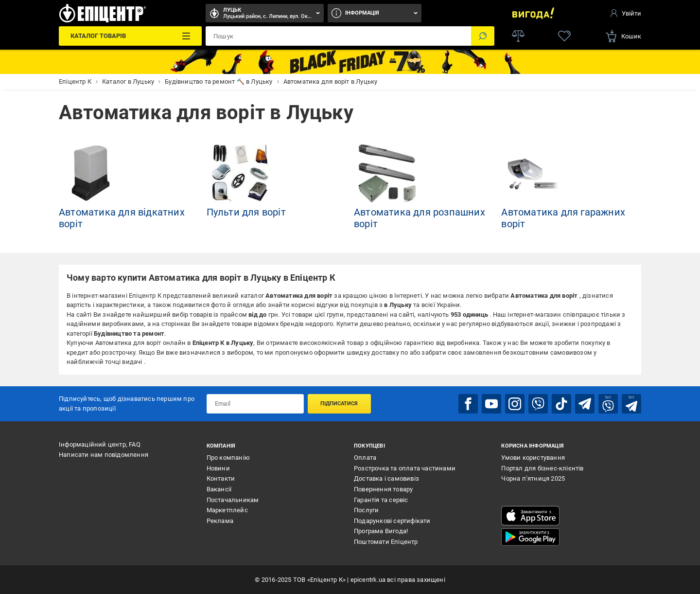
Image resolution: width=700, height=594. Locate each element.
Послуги (366, 510)
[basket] (623, 36)
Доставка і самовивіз (386, 478)
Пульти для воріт (246, 212)
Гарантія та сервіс (381, 500)
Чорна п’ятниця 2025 (533, 478)
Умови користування (533, 458)
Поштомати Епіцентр (386, 542)
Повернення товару (383, 489)
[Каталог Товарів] (130, 36)
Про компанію (228, 458)
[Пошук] (483, 36)
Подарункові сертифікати (392, 521)
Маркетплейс (227, 510)
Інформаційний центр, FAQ (100, 444)
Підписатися (339, 404)
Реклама (220, 521)
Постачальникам (233, 500)
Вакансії (219, 489)
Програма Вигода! (381, 531)
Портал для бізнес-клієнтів (542, 468)
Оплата (365, 458)
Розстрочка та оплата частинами (405, 468)
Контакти (221, 478)
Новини (218, 468)
